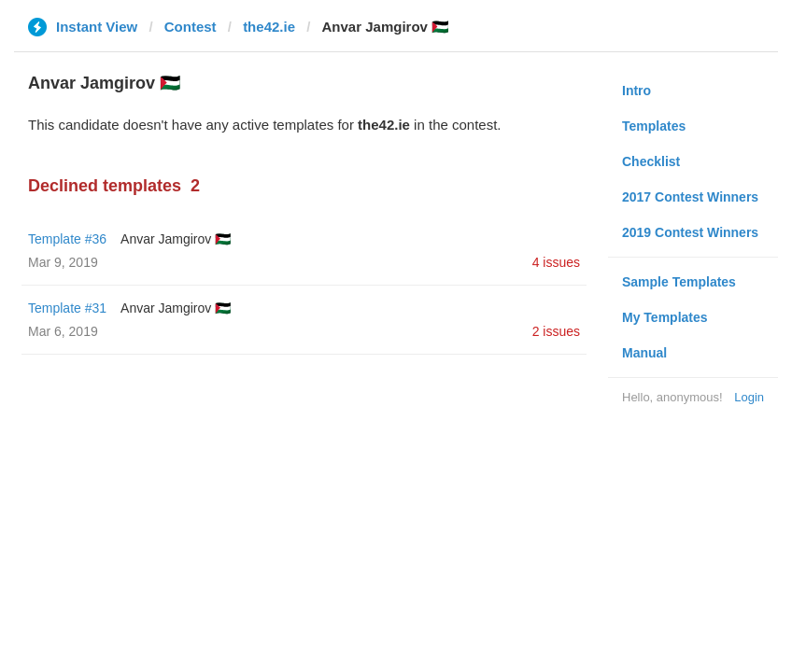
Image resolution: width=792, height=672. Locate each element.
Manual (644, 353)
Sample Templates (679, 282)
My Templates (665, 317)
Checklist (651, 161)
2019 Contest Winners (690, 232)
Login (749, 397)
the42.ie (269, 27)
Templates (654, 126)
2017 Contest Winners (690, 197)
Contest (191, 27)
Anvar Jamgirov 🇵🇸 (176, 239)
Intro (636, 91)
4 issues (556, 262)
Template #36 (67, 239)
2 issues (556, 331)
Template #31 (67, 308)
